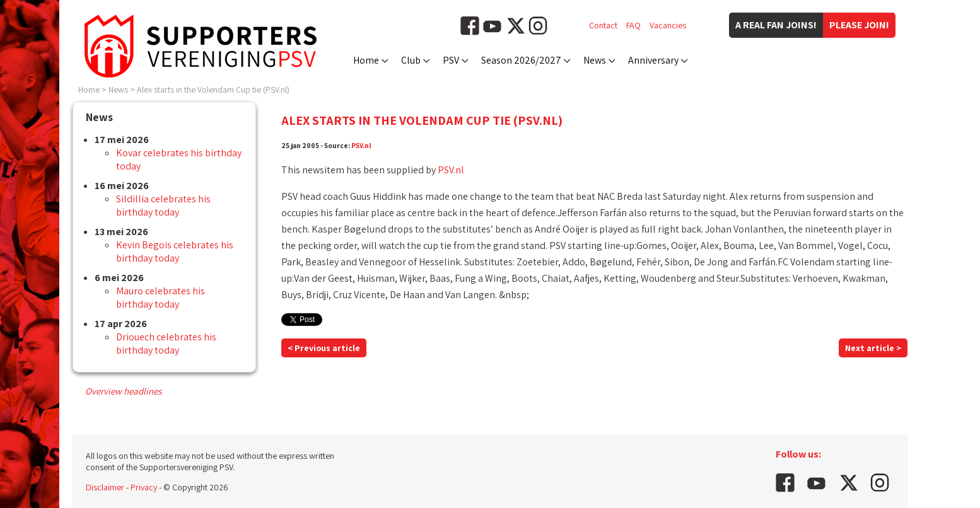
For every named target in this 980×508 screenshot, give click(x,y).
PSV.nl (361, 145)
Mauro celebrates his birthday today (160, 297)
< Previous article (324, 348)
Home (366, 60)
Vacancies (668, 25)
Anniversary (653, 60)
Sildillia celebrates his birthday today (163, 205)
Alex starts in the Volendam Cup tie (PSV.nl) (213, 89)
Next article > (873, 348)
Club (411, 60)
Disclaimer (105, 487)
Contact (603, 25)
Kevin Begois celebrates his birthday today (175, 251)
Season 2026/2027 (521, 60)
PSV (451, 60)
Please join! (859, 25)
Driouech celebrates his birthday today (166, 343)
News (595, 60)
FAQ (633, 25)
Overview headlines (123, 391)
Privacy (144, 487)
